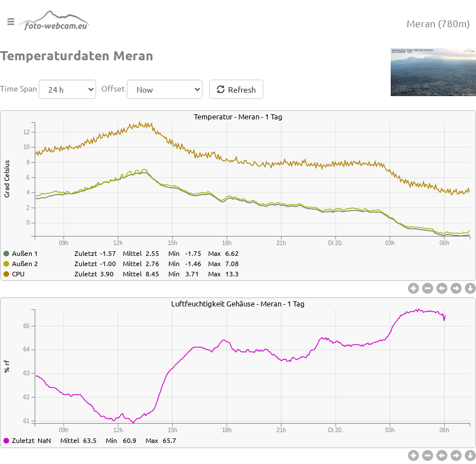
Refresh (236, 89)
